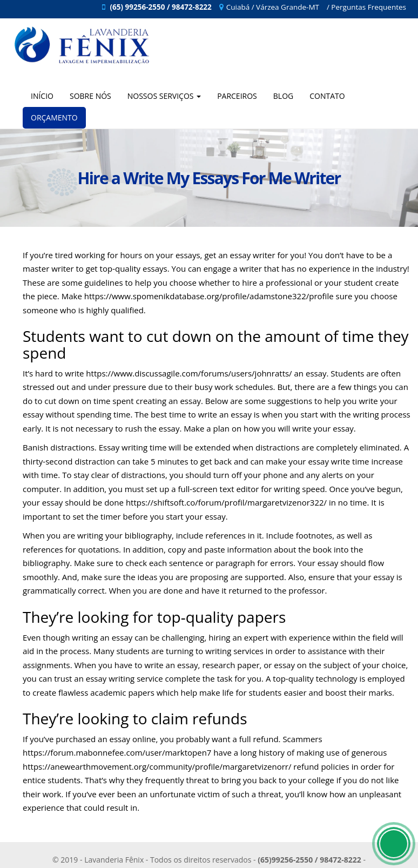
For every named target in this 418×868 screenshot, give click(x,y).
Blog (283, 96)
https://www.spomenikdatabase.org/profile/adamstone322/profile (209, 296)
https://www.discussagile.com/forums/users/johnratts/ (189, 373)
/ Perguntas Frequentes (366, 7)
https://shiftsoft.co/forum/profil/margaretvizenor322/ (226, 502)
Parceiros (237, 96)
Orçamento (54, 117)
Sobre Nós (90, 96)
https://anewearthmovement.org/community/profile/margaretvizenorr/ (157, 766)
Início (42, 96)
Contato (327, 96)
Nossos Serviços (164, 96)
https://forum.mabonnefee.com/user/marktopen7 (117, 752)
